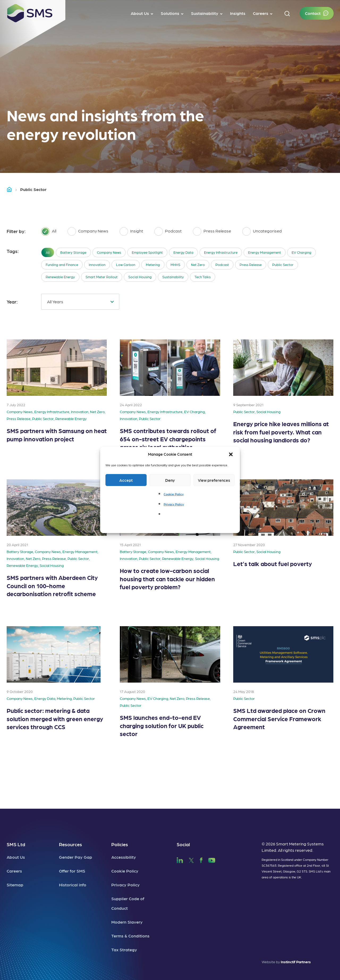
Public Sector (283, 265)
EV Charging (301, 252)
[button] (231, 454)
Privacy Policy (174, 504)
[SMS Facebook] (201, 860)
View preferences (214, 480)
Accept (126, 480)
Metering (153, 265)
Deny (170, 480)
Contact (313, 13)
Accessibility (124, 857)
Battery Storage (73, 252)
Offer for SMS (72, 871)
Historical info (73, 885)
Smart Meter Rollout (102, 277)
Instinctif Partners (296, 962)
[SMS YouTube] (212, 860)
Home (12, 189)
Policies (120, 844)
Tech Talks (203, 277)
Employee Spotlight (147, 252)
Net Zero (198, 265)
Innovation (97, 265)
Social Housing (140, 277)
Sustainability (173, 277)
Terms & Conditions (130, 936)
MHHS (175, 265)
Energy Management (265, 252)
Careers (14, 871)
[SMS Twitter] (191, 860)
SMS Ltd (16, 844)
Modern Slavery (127, 922)
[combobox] (80, 302)
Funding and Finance (62, 265)
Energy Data (183, 252)
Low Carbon (126, 265)
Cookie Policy (174, 494)
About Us (16, 857)
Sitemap (15, 885)
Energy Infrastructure (221, 252)
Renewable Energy (60, 277)
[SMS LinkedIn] (180, 860)
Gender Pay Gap (76, 857)
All (48, 252)
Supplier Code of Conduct (128, 903)
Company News (109, 252)
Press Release (251, 265)
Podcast (222, 265)
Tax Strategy (124, 950)
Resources (71, 844)
